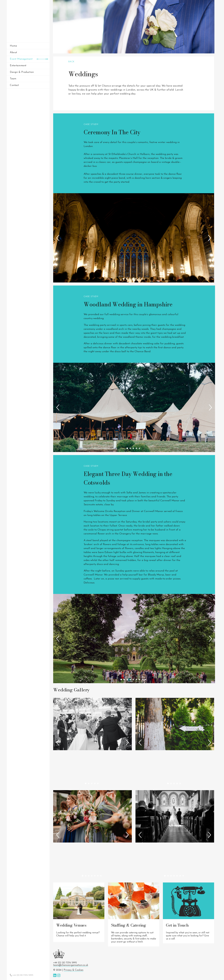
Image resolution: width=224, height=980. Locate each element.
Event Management (21, 59)
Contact (14, 85)
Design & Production (22, 72)
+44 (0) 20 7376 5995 (23, 975)
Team (13, 79)
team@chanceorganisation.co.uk (71, 965)
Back (71, 62)
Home (13, 46)
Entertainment (18, 66)
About (13, 52)
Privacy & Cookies (74, 970)
